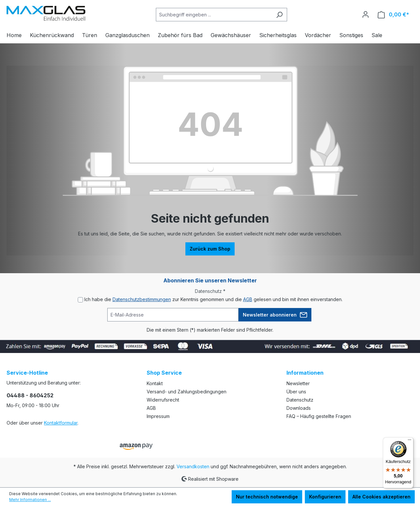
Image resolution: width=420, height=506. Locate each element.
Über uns (296, 392)
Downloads (299, 408)
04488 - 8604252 (30, 395)
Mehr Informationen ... (30, 500)
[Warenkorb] (393, 15)
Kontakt (155, 383)
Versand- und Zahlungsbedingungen (187, 392)
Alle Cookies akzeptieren (381, 497)
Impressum (158, 416)
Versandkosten (193, 466)
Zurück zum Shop (210, 249)
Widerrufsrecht (163, 400)
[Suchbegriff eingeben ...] (214, 15)
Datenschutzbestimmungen (142, 299)
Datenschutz (300, 400)
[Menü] (409, 441)
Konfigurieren (325, 497)
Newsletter (298, 383)
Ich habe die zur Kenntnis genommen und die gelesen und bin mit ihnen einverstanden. (213, 299)
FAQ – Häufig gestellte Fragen (319, 416)
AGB (248, 299)
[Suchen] (279, 15)
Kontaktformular (61, 423)
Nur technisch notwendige (267, 497)
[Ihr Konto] (366, 14)
